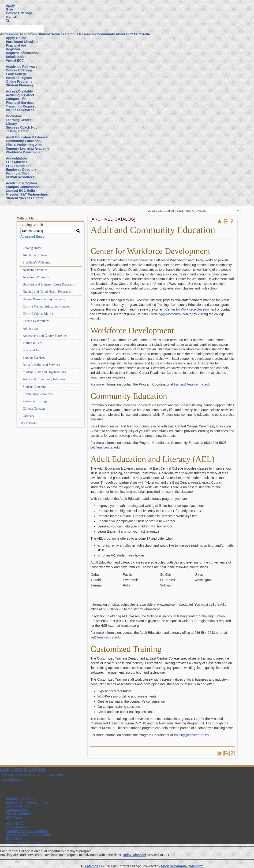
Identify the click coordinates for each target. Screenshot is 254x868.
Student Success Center (25, 198)
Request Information (22, 53)
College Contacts (34, 409)
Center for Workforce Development (191, 309)
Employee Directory (21, 170)
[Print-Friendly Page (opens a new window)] (226, 221)
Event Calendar (18, 806)
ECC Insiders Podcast (23, 842)
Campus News (17, 810)
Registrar (13, 49)
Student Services (51, 34)
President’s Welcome (36, 262)
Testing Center (17, 131)
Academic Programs (22, 183)
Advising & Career (20, 95)
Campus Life (16, 99)
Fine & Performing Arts (24, 145)
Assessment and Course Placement (46, 336)
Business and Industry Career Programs (49, 284)
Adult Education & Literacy (27, 137)
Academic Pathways (22, 67)
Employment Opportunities (27, 802)
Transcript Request (21, 106)
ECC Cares (14, 817)
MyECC (12, 17)
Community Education (23, 141)
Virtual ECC (15, 60)
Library (11, 124)
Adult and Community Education (45, 379)
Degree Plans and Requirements (44, 299)
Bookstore (14, 116)
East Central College (23, 769)
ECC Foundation (19, 166)
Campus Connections (23, 187)
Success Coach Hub (22, 127)
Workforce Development (25, 152)
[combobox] (194, 211)
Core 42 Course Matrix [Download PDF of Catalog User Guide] (38, 314)
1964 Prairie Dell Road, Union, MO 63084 (33, 775)
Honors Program (19, 78)
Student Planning (19, 85)
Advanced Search (33, 237)
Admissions (9, 34)
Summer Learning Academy (28, 148)
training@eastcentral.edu (170, 314)
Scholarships (16, 57)
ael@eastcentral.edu (106, 637)
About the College (35, 255)
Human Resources (20, 177)
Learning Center (18, 120)
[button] (7, 21)
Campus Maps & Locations (27, 831)
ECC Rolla (142, 34)
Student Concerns (34, 387)
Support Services (34, 358)
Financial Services (20, 103)
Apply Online (16, 38)
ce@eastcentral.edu (105, 447)
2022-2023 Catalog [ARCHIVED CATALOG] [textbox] (178, 211)
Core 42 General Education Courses (46, 306)
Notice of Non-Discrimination (28, 835)
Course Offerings (19, 13)
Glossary (29, 416)
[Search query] (22, 29)
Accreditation (16, 158)
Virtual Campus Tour (22, 814)
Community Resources (38, 394)
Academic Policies (35, 270)
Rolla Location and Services (41, 365)
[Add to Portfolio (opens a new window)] (220, 221)
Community (106, 34)
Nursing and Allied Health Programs (47, 292)
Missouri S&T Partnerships (27, 194)
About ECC (124, 34)
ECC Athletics (17, 162)
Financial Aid (16, 45)
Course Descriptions (36, 321)
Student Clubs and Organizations (44, 372)
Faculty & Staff (17, 173)
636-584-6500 (12, 779)
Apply (10, 6)
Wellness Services (20, 110)
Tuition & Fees (33, 343)
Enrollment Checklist (22, 42)
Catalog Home (32, 248)
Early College (16, 74)
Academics (28, 34)
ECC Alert (13, 838)
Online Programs (19, 82)
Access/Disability (19, 91)
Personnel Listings (35, 401)
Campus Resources (81, 34)
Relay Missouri (134, 855)
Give (9, 9)
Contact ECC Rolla (20, 191)
